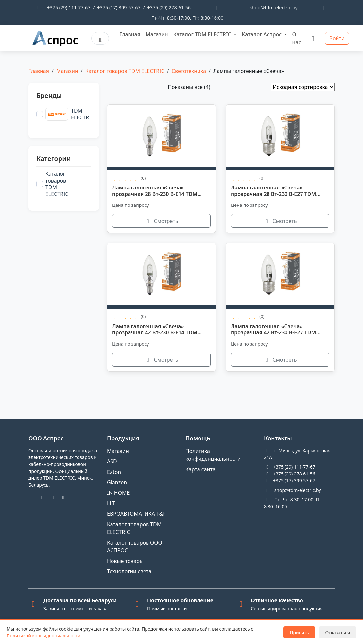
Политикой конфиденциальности (43, 636)
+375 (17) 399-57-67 (119, 7)
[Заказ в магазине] (303, 87)
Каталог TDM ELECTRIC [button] (203, 34)
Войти (337, 38)
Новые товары (125, 561)
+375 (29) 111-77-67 (69, 7)
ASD (112, 461)
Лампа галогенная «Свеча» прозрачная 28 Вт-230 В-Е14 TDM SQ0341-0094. (155, 191)
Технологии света (129, 571)
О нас (296, 38)
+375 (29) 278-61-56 (169, 7)
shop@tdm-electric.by (274, 7)
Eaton (114, 472)
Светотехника (189, 71)
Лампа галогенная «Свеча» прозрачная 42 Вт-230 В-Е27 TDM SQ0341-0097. (273, 330)
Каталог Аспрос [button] (262, 34)
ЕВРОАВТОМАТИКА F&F (136, 514)
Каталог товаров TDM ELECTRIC (125, 71)
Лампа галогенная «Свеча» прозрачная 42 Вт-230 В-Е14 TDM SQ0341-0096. (155, 330)
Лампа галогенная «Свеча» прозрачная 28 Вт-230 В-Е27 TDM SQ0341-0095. (273, 191)
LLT (111, 503)
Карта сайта (200, 469)
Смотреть (162, 221)
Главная (130, 34)
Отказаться (337, 632)
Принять (299, 632)
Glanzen (117, 482)
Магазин (157, 34)
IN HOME (118, 493)
